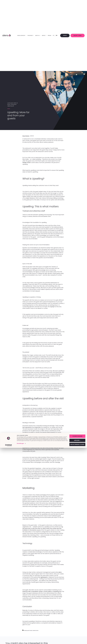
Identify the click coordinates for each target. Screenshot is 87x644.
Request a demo (77, 35)
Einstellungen (20, 640)
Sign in (64, 35)
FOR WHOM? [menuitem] (29, 35)
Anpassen (76, 636)
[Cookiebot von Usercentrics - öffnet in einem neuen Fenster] (8, 641)
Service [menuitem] (42, 35)
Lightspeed (44, 577)
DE (52, 35)
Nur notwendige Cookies (76, 641)
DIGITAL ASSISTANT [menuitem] (20, 35)
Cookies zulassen (76, 632)
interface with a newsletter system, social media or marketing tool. (42, 591)
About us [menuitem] (36, 35)
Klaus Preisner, (26, 136)
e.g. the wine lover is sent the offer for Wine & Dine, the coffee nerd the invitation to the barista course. (43, 528)
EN (55, 35)
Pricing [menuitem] (48, 35)
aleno (60, 572)
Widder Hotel (26, 162)
